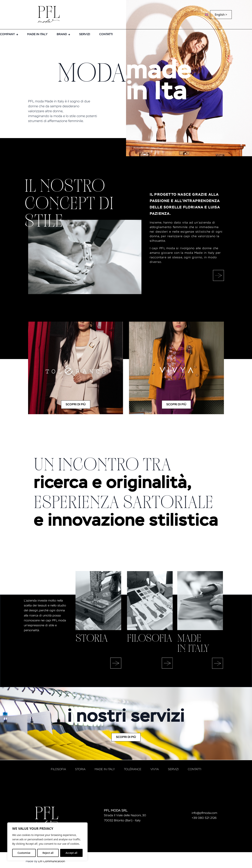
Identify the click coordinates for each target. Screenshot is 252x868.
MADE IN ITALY (37, 34)
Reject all (48, 853)
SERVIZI (85, 34)
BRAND (62, 34)
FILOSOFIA (58, 769)
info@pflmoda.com (204, 813)
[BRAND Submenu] (68, 34)
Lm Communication (52, 861)
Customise (24, 853)
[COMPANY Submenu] (17, 34)
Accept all (71, 853)
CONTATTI (106, 34)
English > (221, 15)
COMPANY (7, 34)
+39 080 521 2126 (204, 818)
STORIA (80, 769)
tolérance (133, 769)
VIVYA (155, 769)
